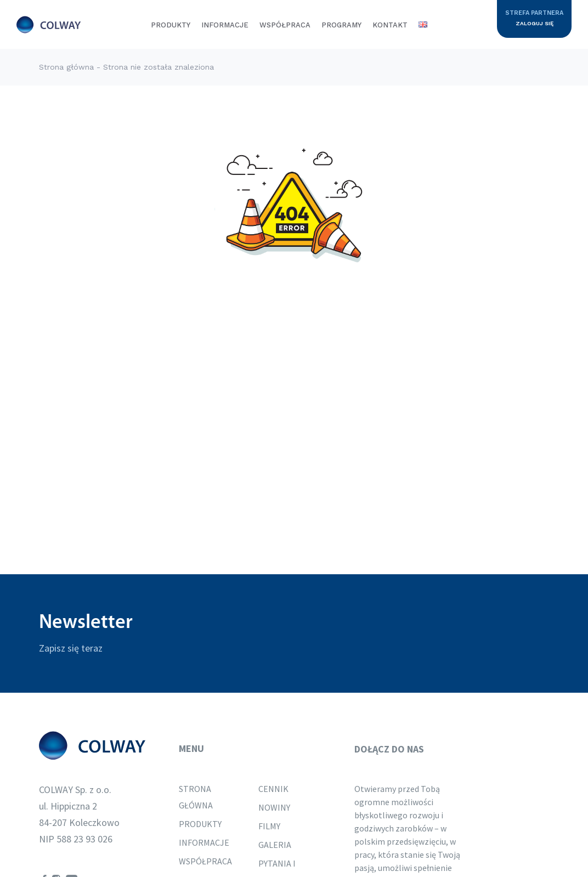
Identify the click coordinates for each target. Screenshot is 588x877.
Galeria (275, 845)
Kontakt (390, 25)
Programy (341, 25)
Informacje (225, 25)
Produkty (171, 25)
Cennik (273, 789)
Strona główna (66, 67)
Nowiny (274, 807)
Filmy (269, 826)
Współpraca (285, 25)
